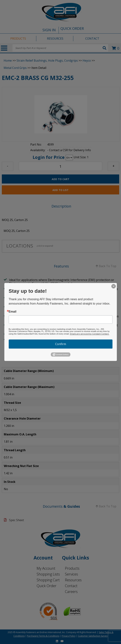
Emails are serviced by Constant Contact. (90, 334)
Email (13, 312)
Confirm (61, 344)
